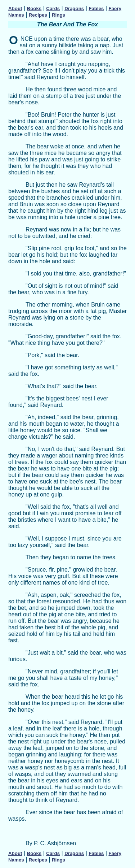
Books (34, 8)
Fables (96, 8)
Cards (53, 8)
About (15, 8)
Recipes (38, 15)
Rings (58, 15)
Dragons (74, 8)
